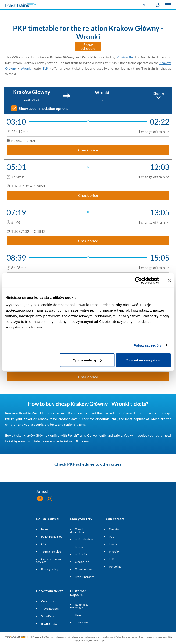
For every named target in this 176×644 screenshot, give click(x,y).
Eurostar (114, 529)
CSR (44, 544)
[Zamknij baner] (169, 280)
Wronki (26, 68)
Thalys (113, 544)
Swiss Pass (47, 616)
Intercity (114, 552)
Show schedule (88, 46)
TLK (45, 68)
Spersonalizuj (87, 360)
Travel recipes (83, 569)
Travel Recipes (50, 609)
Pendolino (115, 567)
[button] (143, 5)
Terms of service (51, 552)
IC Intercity (125, 57)
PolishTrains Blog (52, 537)
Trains (79, 547)
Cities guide (82, 562)
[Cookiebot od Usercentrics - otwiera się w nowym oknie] (138, 280)
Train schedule (84, 539)
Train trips (81, 554)
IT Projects (36, 637)
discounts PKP (106, 419)
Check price (88, 150)
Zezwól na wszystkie (143, 360)
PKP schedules (81, 464)
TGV (112, 537)
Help (78, 615)
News (45, 529)
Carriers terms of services (49, 560)
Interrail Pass (49, 624)
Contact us (82, 622)
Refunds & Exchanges (79, 606)
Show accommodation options (43, 108)
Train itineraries (85, 577)
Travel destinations (78, 531)
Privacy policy (50, 569)
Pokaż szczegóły (148, 345)
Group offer (48, 601)
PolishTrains (77, 435)
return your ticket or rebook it (28, 419)
